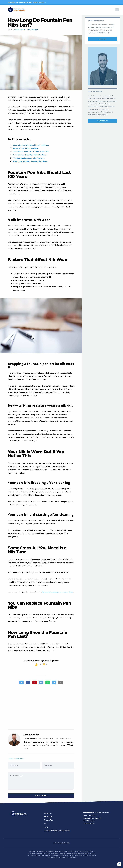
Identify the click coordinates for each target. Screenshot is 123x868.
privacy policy (102, 121)
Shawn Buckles (20, 30)
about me (102, 39)
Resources (47, 813)
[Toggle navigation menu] (117, 10)
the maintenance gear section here (57, 592)
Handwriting (48, 817)
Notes (46, 827)
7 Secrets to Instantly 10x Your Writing (57, 831)
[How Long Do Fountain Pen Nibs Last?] (34, 682)
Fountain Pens (33, 30)
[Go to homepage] (22, 816)
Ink (45, 824)
